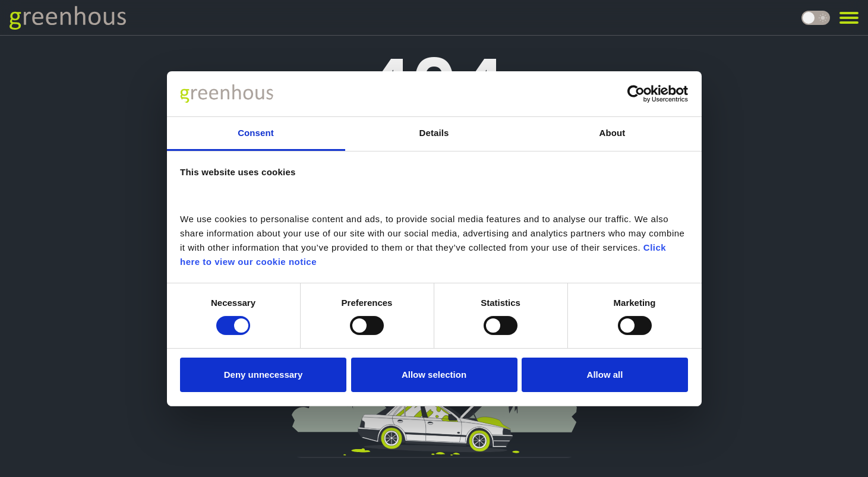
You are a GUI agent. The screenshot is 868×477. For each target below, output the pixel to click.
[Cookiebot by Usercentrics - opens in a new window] (636, 94)
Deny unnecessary (263, 375)
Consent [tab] (256, 133)
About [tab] (613, 133)
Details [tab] (434, 133)
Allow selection (434, 375)
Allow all (605, 375)
